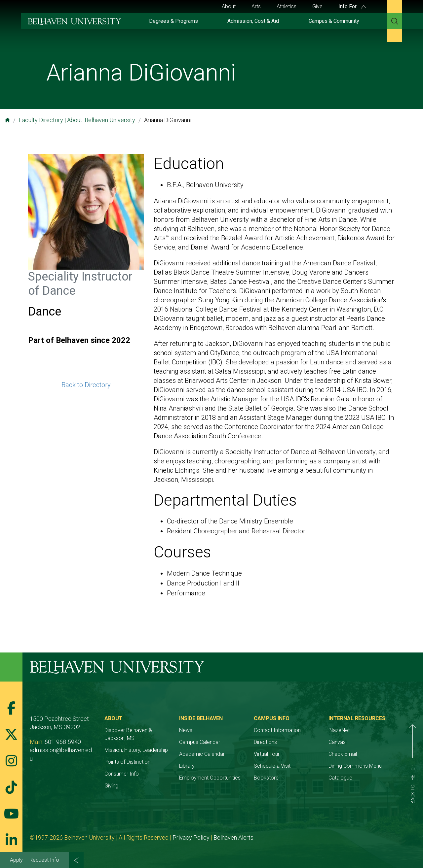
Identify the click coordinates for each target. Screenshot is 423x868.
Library (187, 766)
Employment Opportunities (210, 778)
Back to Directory (86, 385)
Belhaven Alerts (233, 837)
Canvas (337, 742)
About (229, 6)
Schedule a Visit (272, 766)
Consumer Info (122, 774)
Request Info (44, 860)
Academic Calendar (202, 754)
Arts (256, 6)
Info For (352, 6)
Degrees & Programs (173, 21)
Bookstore (266, 778)
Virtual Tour (267, 754)
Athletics (287, 6)
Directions (265, 742)
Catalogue (340, 778)
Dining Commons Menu (355, 766)
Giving (111, 786)
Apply (16, 860)
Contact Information (277, 730)
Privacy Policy (191, 837)
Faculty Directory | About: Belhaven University (77, 120)
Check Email (343, 754)
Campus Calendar (200, 742)
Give (317, 6)
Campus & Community (334, 21)
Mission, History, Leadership (136, 750)
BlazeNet (339, 730)
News (186, 730)
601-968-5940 (63, 742)
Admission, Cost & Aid (253, 21)
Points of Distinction (127, 762)
